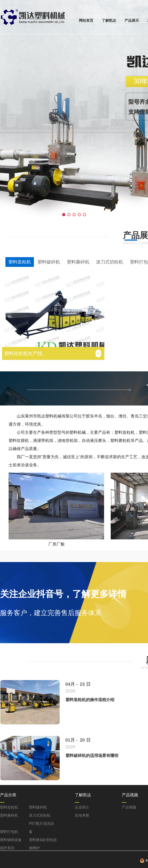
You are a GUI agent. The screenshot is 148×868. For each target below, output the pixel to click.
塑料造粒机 (20, 262)
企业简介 (82, 807)
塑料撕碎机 (78, 262)
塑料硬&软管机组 (43, 840)
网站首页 (86, 20)
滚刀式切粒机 (110, 262)
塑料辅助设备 (11, 840)
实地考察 (82, 815)
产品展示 (132, 20)
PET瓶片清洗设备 (41, 828)
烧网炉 (34, 848)
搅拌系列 (7, 848)
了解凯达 (109, 20)
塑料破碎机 (49, 262)
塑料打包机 (9, 832)
